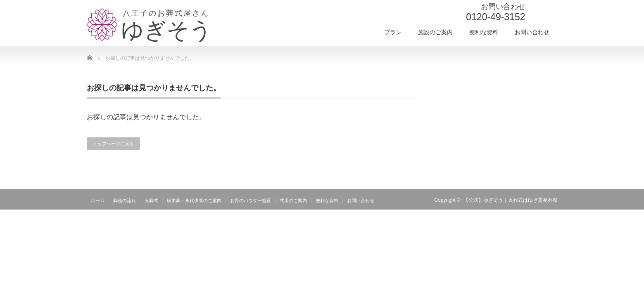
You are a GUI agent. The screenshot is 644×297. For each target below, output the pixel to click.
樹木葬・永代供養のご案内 (194, 200)
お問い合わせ (532, 32)
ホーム (98, 200)
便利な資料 (484, 32)
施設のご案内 (435, 32)
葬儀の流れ (125, 200)
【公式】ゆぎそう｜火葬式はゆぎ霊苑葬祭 (511, 200)
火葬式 (151, 200)
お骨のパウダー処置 (251, 200)
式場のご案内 (293, 200)
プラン (393, 32)
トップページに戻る (113, 144)
